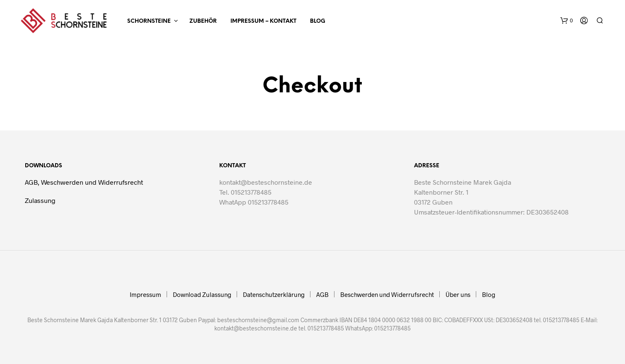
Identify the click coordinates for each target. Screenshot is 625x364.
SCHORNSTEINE (149, 21)
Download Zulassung (202, 294)
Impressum (145, 294)
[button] (567, 21)
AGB (322, 294)
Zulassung (40, 200)
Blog (318, 21)
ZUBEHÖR (203, 21)
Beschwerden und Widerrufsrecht (387, 294)
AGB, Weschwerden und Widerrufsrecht (84, 182)
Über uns (458, 294)
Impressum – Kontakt (263, 21)
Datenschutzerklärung (274, 294)
